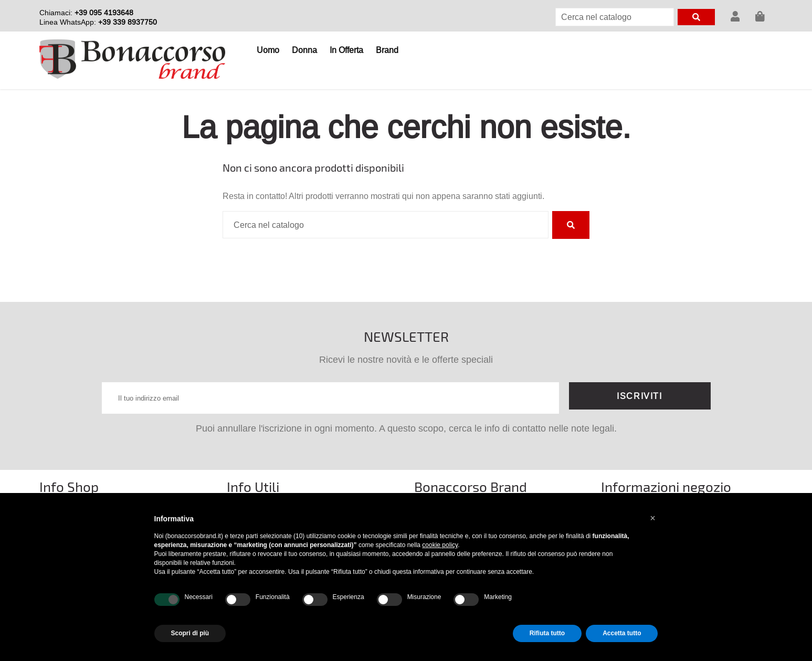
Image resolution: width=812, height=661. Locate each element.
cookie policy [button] (440, 545)
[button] (653, 518)
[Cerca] (615, 17)
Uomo (268, 50)
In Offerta (346, 50)
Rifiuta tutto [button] (547, 633)
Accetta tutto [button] (622, 633)
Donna (304, 50)
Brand (387, 50)
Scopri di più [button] (190, 633)
